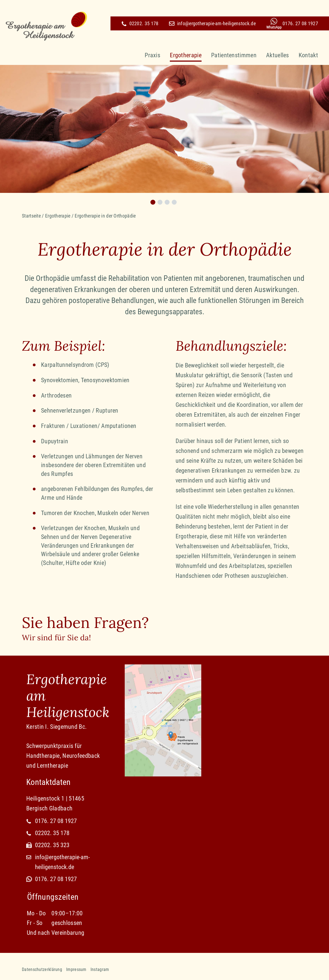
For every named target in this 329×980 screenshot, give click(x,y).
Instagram (100, 969)
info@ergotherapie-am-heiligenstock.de (212, 23)
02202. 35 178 (140, 23)
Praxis (152, 55)
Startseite (31, 216)
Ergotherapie (186, 55)
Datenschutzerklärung (42, 969)
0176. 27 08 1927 (300, 23)
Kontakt (308, 55)
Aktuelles (278, 55)
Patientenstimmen (234, 55)
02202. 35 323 (52, 845)
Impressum (76, 969)
